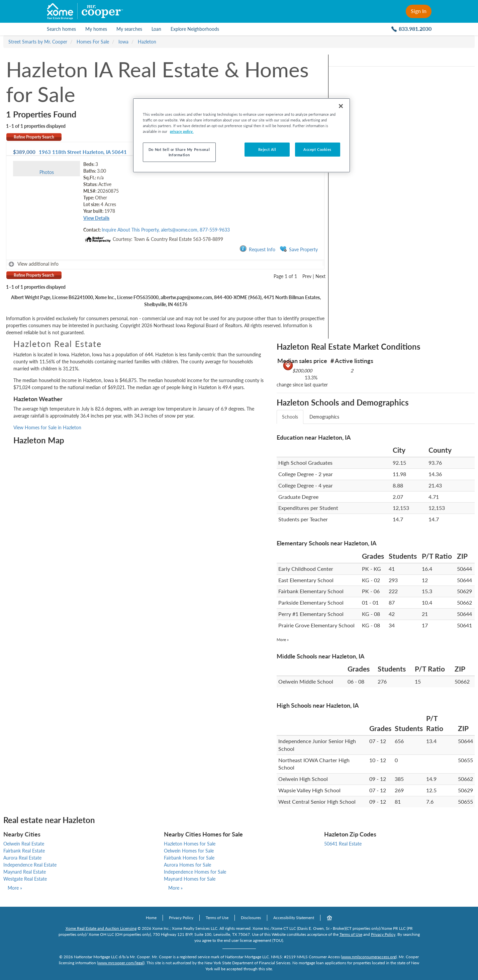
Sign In (419, 11)
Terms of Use (217, 918)
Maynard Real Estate (25, 872)
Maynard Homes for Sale (190, 879)
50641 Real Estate (343, 844)
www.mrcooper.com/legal (121, 963)
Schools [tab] (290, 417)
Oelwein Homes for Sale (189, 851)
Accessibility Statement (294, 918)
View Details (96, 218)
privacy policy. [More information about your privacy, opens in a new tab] (182, 131)
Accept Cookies (317, 149)
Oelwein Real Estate (24, 844)
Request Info (257, 249)
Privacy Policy (181, 918)
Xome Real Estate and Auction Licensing (101, 928)
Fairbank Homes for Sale (189, 858)
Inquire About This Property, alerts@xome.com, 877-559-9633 (166, 230)
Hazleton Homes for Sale (190, 844)
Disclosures (251, 918)
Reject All (267, 149)
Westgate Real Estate (25, 879)
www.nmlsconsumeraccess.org (369, 957)
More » (283, 640)
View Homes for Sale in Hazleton (47, 427)
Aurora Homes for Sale (187, 865)
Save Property (299, 249)
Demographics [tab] (324, 417)
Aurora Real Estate (22, 858)
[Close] (341, 106)
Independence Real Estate (30, 865)
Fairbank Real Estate (24, 851)
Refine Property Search (34, 137)
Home (151, 918)
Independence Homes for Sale (195, 872)
